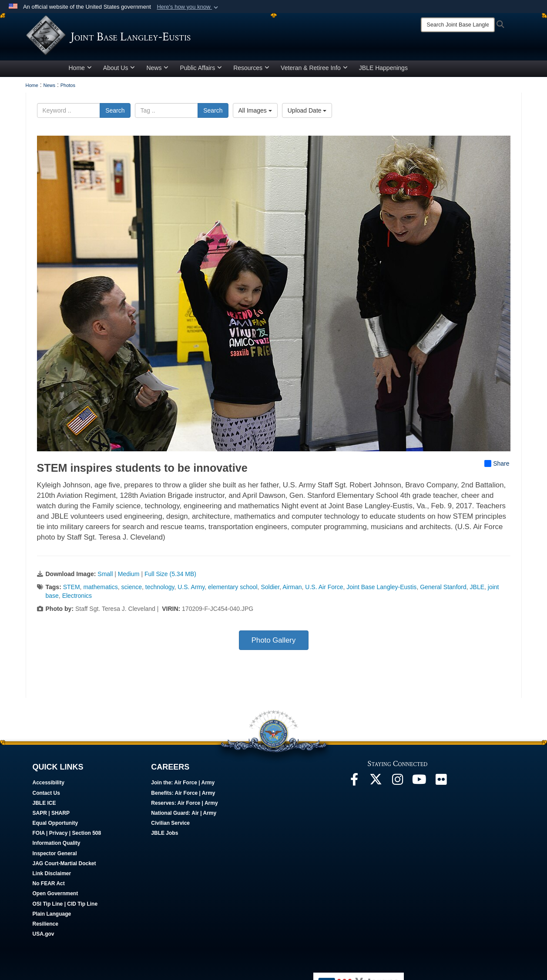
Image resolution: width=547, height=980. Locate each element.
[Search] (458, 25)
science (132, 590)
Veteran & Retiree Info (314, 71)
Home (80, 71)
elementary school (233, 590)
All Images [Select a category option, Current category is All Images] (255, 113)
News (157, 71)
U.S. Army (191, 590)
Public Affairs (201, 71)
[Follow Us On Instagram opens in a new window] (398, 785)
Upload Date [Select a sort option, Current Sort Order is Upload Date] (307, 113)
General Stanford (443, 590)
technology (160, 590)
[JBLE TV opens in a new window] (419, 785)
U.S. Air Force (324, 590)
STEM (72, 590)
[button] (188, 7)
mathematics (100, 590)
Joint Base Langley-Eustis (381, 590)
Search (115, 113)
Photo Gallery (274, 643)
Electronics (77, 599)
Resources (251, 71)
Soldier (270, 590)
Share (497, 467)
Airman (292, 590)
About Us (119, 71)
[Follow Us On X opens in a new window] (376, 785)
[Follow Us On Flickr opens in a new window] (441, 785)
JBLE (477, 590)
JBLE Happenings (383, 71)
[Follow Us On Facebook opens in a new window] (354, 785)
